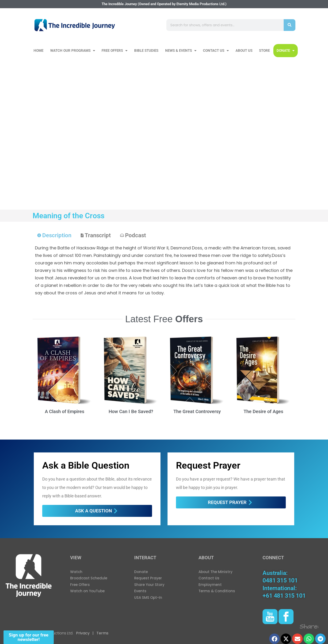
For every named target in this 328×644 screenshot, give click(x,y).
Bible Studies (146, 51)
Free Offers (114, 51)
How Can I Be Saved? (131, 411)
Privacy (83, 633)
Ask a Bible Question (86, 465)
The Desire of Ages (263, 411)
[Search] (290, 25)
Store (264, 51)
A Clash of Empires (65, 411)
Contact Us (216, 51)
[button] (274, 639)
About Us (244, 51)
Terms (102, 633)
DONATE (286, 51)
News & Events (181, 51)
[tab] (54, 235)
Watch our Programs (73, 51)
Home (38, 51)
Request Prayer (208, 465)
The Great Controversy (197, 411)
